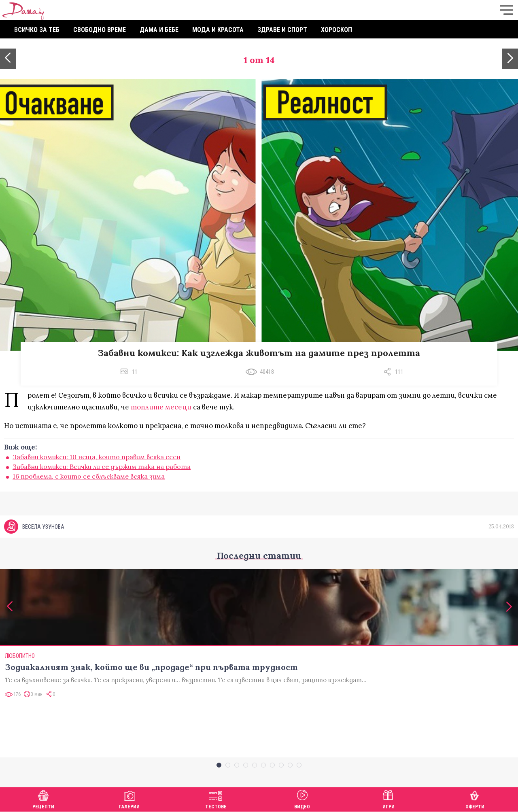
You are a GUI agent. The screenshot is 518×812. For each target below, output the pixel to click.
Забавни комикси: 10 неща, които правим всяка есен (97, 457)
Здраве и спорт (282, 30)
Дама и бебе (159, 30)
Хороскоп (336, 30)
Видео (302, 798)
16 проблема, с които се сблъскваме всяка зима (89, 476)
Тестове (216, 798)
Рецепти (43, 798)
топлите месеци (161, 407)
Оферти (475, 798)
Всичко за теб (37, 30)
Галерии (129, 798)
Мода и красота (218, 30)
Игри (388, 798)
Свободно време (100, 30)
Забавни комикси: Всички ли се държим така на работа (102, 466)
